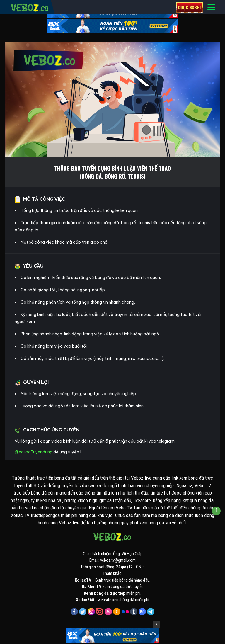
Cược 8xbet (190, 7)
